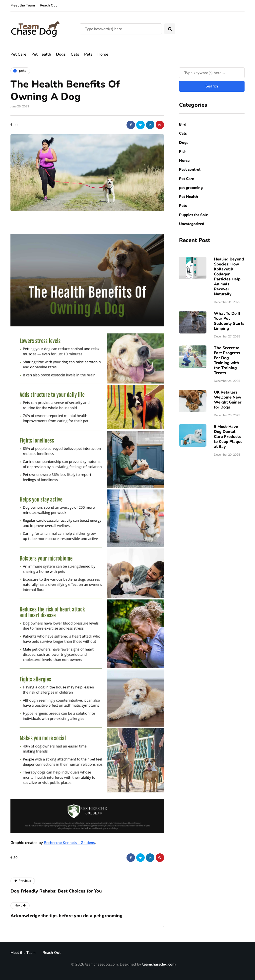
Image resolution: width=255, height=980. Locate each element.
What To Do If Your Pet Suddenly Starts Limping (229, 321)
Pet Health (41, 54)
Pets (88, 54)
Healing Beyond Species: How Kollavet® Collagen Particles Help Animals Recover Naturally (229, 277)
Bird (183, 124)
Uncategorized (192, 224)
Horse (103, 54)
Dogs (61, 54)
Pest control (190, 169)
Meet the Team (23, 5)
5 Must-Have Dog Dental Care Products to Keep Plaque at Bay (228, 437)
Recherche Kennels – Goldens (69, 843)
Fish (183, 152)
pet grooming (191, 188)
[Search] (121, 29)
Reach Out (48, 5)
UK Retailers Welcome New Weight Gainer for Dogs (228, 400)
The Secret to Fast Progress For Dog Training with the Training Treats (227, 360)
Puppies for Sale (193, 215)
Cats (75, 54)
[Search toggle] (170, 29)
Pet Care (18, 54)
